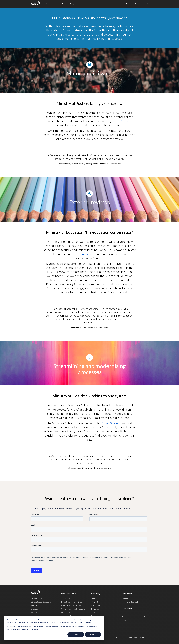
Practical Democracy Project (133, 617)
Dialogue (73, 4)
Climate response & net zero (73, 609)
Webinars (126, 598)
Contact (145, 4)
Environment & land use (71, 605)
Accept (76, 635)
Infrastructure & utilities (72, 602)
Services (34, 612)
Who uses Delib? (133, 4)
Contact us (96, 602)
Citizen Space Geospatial (41, 602)
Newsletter (126, 620)
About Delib (96, 605)
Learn (83, 4)
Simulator (62, 4)
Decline (93, 635)
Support (95, 598)
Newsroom (120, 4)
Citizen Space (50, 4)
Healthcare (66, 612)
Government (67, 598)
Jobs (93, 612)
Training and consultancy (132, 602)
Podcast (125, 613)
